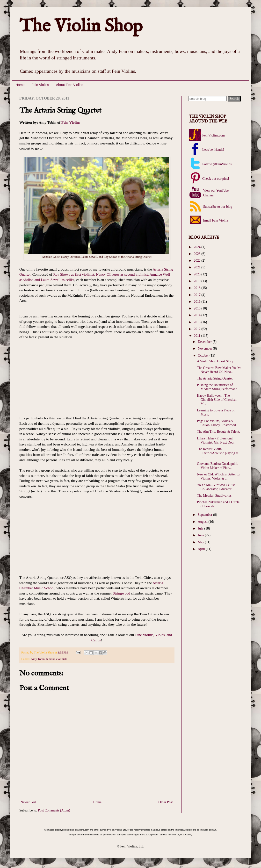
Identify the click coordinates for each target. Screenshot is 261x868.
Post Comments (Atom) (54, 810)
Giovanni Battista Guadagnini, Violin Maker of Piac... (218, 466)
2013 (198, 322)
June (201, 535)
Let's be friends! (213, 150)
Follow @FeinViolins (217, 164)
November (205, 348)
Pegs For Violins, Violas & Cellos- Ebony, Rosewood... (218, 423)
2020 (198, 274)
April (202, 549)
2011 (198, 336)
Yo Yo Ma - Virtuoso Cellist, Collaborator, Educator (216, 487)
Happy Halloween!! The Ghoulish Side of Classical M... (217, 400)
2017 (198, 295)
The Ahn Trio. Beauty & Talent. (218, 432)
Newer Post (28, 802)
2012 (198, 329)
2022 (198, 261)
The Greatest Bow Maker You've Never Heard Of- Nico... (219, 370)
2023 (198, 254)
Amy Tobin (38, 659)
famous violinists (57, 659)
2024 (198, 247)
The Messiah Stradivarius (214, 496)
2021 (198, 267)
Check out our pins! (216, 179)
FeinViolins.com (214, 135)
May (201, 542)
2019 (198, 281)
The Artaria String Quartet (215, 378)
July (201, 528)
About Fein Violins (69, 85)
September (205, 515)
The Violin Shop (81, 26)
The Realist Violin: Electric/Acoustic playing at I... (218, 453)
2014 (198, 315)
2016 (198, 302)
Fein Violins (40, 85)
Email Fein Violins (215, 220)
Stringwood (122, 593)
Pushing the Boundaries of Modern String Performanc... (218, 387)
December (205, 342)
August (203, 522)
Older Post (166, 802)
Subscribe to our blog (217, 207)
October (204, 355)
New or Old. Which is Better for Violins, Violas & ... (219, 476)
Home (20, 85)
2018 (198, 288)
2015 (198, 308)
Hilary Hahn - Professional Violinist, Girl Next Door (216, 440)
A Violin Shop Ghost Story (215, 361)
